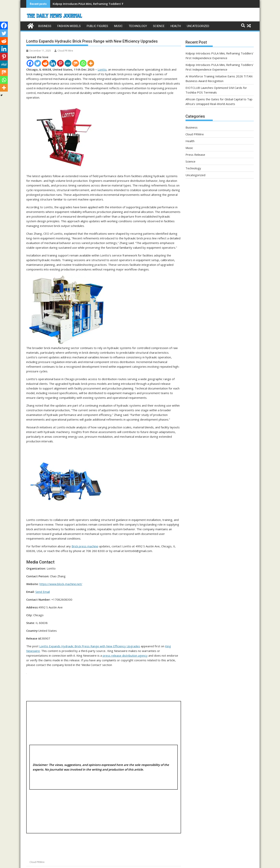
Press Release (195, 155)
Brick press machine (85, 546)
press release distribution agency (125, 655)
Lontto (102, 69)
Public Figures (97, 26)
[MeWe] (68, 63)
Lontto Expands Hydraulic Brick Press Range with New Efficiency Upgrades (90, 646)
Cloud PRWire (37, 862)
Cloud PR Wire (64, 50)
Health (176, 26)
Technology (138, 26)
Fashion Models (69, 26)
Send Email (43, 591)
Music (118, 26)
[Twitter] (38, 63)
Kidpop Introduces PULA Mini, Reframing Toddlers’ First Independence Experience (108, 4)
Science (159, 26)
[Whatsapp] (83, 63)
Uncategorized (198, 26)
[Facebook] (30, 63)
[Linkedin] (53, 63)
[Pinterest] (60, 63)
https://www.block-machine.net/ (61, 584)
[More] (91, 63)
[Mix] (76, 63)
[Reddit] (45, 63)
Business (45, 26)
